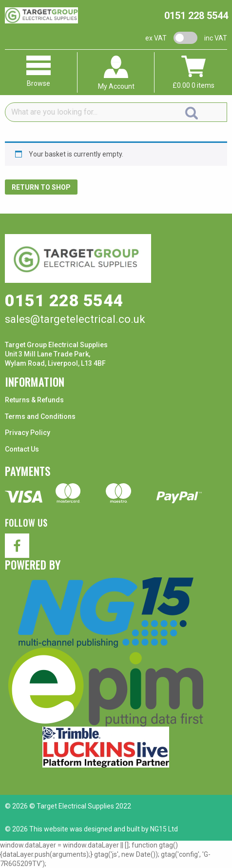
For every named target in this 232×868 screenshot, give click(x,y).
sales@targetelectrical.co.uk (75, 319)
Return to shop (41, 187)
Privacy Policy (28, 433)
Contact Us (22, 449)
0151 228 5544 (196, 16)
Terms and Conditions (40, 416)
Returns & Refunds (34, 400)
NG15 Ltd (164, 829)
